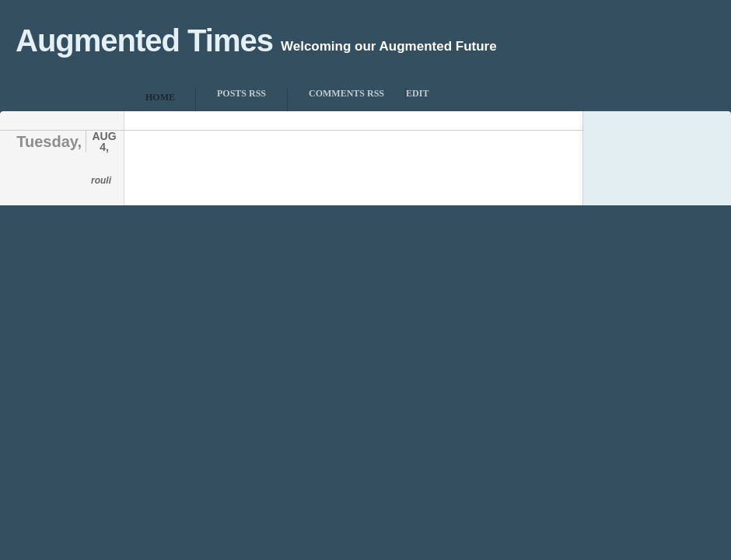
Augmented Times (144, 40)
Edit (417, 93)
